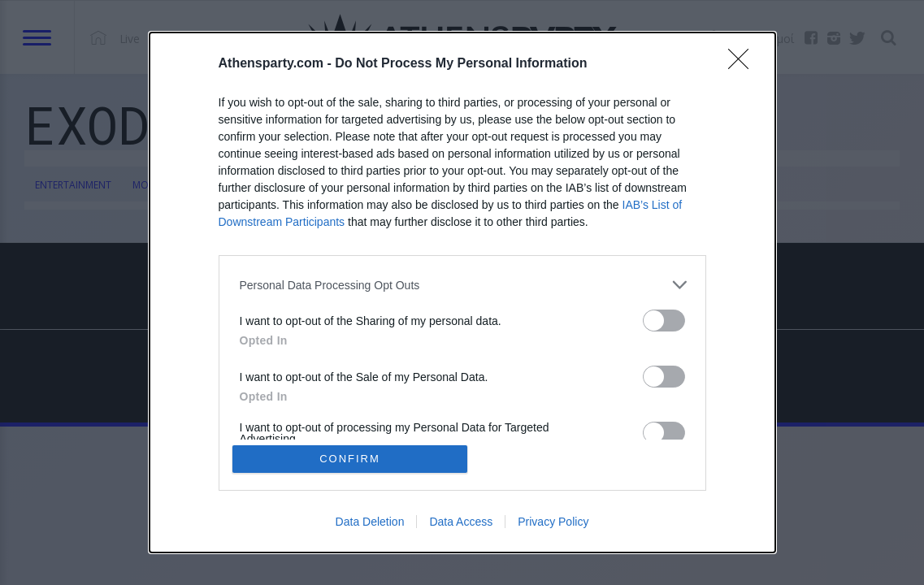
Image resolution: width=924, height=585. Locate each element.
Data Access (461, 522)
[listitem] (462, 285)
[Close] (744, 64)
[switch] (664, 321)
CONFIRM (350, 459)
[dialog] (462, 292)
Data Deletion (370, 522)
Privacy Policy (553, 522)
